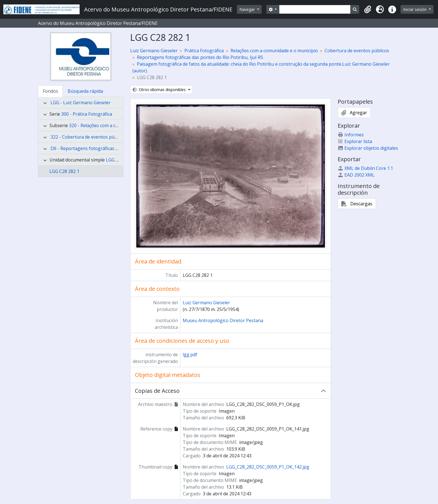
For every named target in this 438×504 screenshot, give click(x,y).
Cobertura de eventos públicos (357, 51)
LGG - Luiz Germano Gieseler (81, 103)
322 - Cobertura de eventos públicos (89, 137)
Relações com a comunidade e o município (274, 51)
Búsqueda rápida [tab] (85, 91)
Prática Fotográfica (204, 51)
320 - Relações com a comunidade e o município (118, 125)
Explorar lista (355, 141)
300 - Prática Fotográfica (87, 114)
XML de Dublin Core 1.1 (365, 168)
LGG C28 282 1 (64, 171)
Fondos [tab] (50, 91)
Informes (351, 135)
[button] (368, 9)
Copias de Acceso (157, 391)
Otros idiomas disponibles (160, 90)
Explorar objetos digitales (368, 148)
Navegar (248, 9)
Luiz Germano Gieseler (154, 51)
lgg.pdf (190, 355)
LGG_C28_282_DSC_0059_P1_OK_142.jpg (268, 467)
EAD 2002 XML (356, 175)
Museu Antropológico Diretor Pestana (223, 320)
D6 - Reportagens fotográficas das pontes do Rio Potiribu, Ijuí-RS (119, 148)
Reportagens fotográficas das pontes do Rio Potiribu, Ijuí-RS (200, 57)
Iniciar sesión (415, 9)
